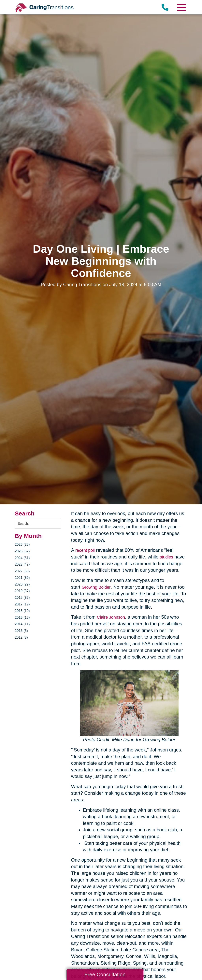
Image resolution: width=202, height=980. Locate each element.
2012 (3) (22, 638)
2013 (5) (22, 631)
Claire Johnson (113, 617)
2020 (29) (23, 585)
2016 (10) (23, 611)
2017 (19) (23, 605)
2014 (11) (23, 624)
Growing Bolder (98, 587)
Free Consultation (105, 974)
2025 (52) (23, 552)
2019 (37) (23, 591)
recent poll (86, 550)
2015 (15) (23, 618)
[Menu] (181, 7)
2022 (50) (23, 572)
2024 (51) (23, 558)
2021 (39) (23, 578)
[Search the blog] (38, 524)
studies (167, 557)
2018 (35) (23, 598)
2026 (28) (23, 545)
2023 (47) (23, 565)
